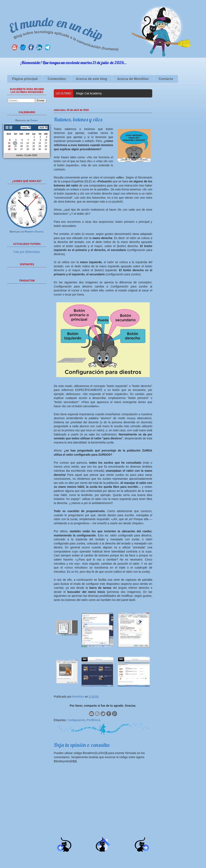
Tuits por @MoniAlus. (27, 252)
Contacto (166, 79)
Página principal (25, 79)
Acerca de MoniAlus (133, 79)
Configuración (76, 720)
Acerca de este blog (92, 79)
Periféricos (94, 720)
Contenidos (57, 79)
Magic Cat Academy (89, 93)
